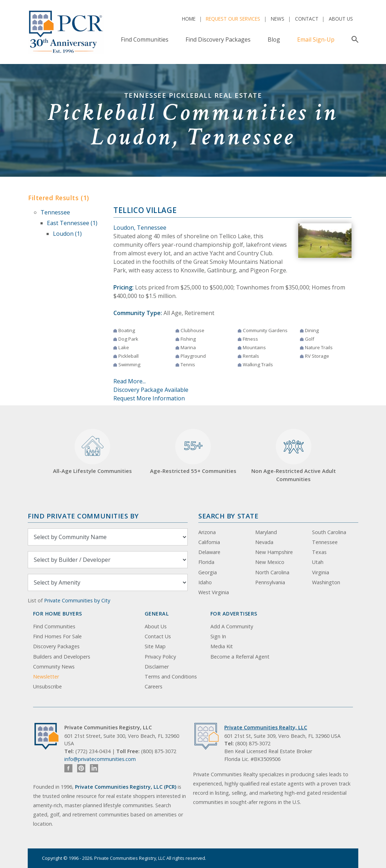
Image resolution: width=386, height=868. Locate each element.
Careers (154, 686)
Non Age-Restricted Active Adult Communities (294, 456)
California (209, 542)
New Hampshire (274, 552)
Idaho (205, 582)
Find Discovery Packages (218, 39)
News (278, 19)
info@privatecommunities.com (100, 759)
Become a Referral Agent (240, 657)
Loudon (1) (67, 234)
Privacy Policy (160, 657)
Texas (319, 552)
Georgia (208, 572)
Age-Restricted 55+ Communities (193, 452)
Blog (274, 39)
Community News (54, 667)
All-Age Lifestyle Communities (92, 452)
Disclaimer (157, 667)
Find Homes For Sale (57, 636)
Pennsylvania (270, 582)
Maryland (266, 532)
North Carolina (272, 572)
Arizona (207, 532)
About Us (341, 19)
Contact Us (158, 636)
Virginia (321, 572)
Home (189, 19)
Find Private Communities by (83, 516)
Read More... (130, 381)
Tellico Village (145, 210)
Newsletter (46, 677)
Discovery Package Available (151, 390)
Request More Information (149, 398)
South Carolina (329, 532)
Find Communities (145, 39)
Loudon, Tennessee (140, 228)
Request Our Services (233, 19)
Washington (326, 582)
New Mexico (270, 562)
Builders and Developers (62, 657)
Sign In (218, 636)
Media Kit (222, 646)
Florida (206, 562)
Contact (307, 19)
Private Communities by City (77, 600)
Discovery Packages (56, 646)
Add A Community (232, 626)
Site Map (155, 646)
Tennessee (55, 212)
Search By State (228, 516)
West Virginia (214, 592)
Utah (318, 562)
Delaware (209, 552)
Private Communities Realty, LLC (266, 727)
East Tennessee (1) (72, 223)
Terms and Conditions (171, 677)
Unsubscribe (47, 686)
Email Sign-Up (316, 39)
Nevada (264, 542)
